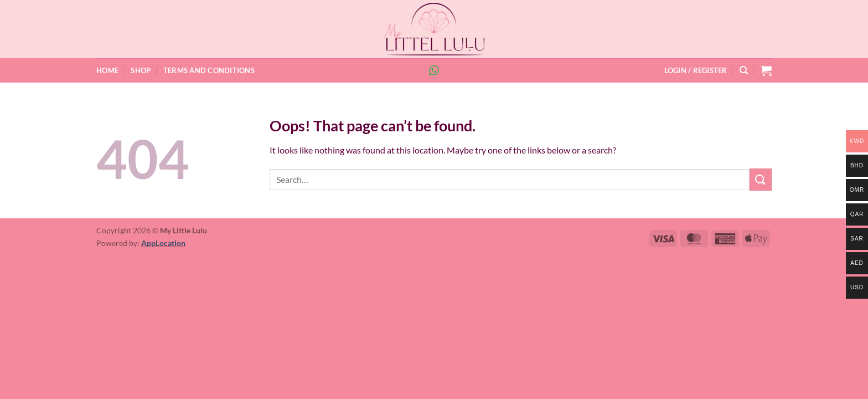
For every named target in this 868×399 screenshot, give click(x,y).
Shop (141, 70)
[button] (696, 70)
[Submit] (761, 179)
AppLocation (163, 243)
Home (107, 70)
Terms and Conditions (209, 70)
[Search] (744, 70)
